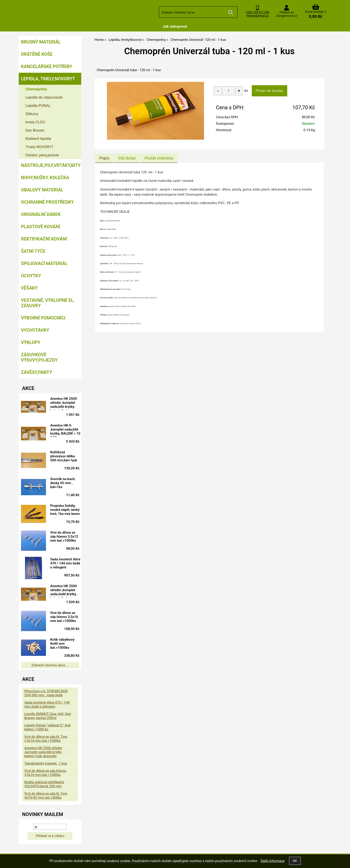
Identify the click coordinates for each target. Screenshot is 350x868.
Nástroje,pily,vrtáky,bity (51, 165)
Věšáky (29, 288)
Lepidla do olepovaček (44, 97)
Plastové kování (41, 227)
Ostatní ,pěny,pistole (42, 155)
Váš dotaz (127, 158)
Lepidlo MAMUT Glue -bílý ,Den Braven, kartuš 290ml (48, 716)
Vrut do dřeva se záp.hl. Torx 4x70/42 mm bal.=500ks (46, 795)
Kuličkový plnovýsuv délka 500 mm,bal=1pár (65, 456)
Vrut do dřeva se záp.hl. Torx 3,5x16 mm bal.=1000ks (46, 739)
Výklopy (31, 342)
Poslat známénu (159, 158)
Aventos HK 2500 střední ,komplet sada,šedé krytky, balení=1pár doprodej (65, 591)
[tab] (104, 158)
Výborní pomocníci (43, 318)
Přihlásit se (287, 12)
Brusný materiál (41, 42)
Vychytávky (35, 330)
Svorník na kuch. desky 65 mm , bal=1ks (65, 483)
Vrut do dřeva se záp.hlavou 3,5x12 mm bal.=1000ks (66, 537)
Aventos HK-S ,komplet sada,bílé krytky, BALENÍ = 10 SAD (66, 430)
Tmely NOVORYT (39, 147)
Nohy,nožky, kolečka (45, 178)
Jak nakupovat (175, 26)
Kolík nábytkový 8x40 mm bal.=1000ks (64, 644)
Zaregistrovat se (286, 16)
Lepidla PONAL (38, 106)
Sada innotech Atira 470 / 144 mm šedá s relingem (63, 564)
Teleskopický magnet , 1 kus (46, 763)
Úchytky (31, 276)
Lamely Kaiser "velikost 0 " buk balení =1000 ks (47, 727)
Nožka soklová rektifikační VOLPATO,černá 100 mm (44, 784)
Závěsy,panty (36, 372)
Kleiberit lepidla (38, 139)
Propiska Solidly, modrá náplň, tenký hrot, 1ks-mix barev (66, 510)
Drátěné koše (37, 54)
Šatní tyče (33, 251)
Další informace (272, 861)
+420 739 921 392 (258, 12)
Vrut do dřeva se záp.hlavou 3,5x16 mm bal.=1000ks (66, 617)
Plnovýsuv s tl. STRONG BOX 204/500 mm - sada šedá (46, 693)
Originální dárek (41, 214)
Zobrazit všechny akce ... (50, 665)
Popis (104, 158)
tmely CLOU (35, 122)
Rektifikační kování (44, 239)
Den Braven (35, 130)
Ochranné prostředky (47, 202)
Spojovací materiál (44, 263)
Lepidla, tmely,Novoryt (48, 79)
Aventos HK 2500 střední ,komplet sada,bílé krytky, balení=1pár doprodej (65, 403)
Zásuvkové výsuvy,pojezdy (39, 357)
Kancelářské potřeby (47, 66)
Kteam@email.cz (258, 16)
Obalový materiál (42, 190)
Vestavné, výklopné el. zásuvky (48, 303)
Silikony (32, 114)
